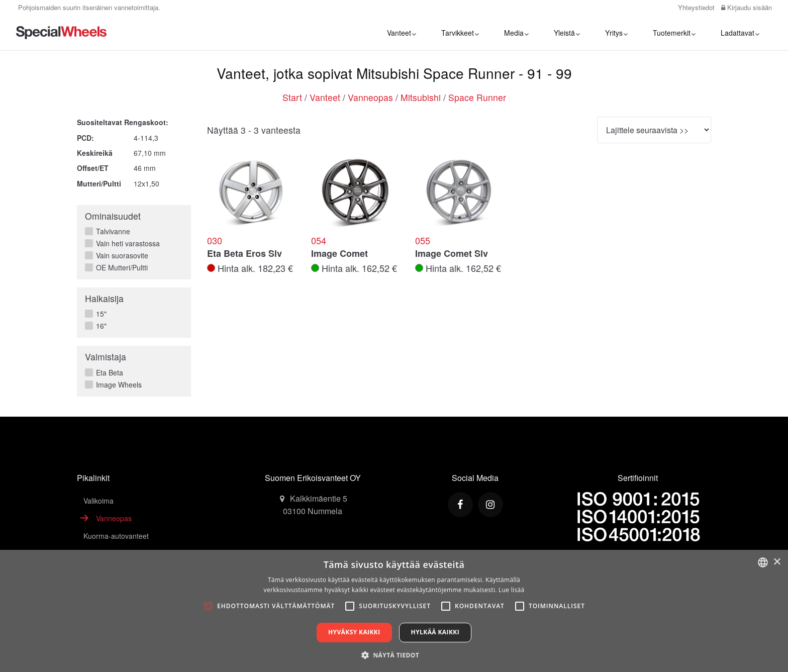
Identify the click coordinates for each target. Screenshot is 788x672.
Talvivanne (111, 231)
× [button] (777, 562)
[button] (394, 655)
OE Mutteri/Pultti (120, 267)
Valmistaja (106, 357)
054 (319, 241)
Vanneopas (370, 97)
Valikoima (98, 501)
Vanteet (402, 33)
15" (99, 314)
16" (99, 326)
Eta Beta (107, 372)
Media (516, 33)
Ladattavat (740, 33)
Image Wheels (117, 385)
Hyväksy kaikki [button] (354, 632)
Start (292, 97)
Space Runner (477, 97)
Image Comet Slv (452, 254)
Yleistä (567, 33)
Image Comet (339, 254)
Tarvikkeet (460, 33)
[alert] (394, 611)
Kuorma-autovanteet (116, 536)
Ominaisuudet (113, 216)
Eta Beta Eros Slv (244, 254)
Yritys (616, 33)
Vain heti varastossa (126, 243)
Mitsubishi (421, 97)
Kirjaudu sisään (747, 7)
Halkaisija (104, 298)
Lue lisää (511, 590)
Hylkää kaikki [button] (435, 632)
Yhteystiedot (695, 7)
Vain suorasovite (120, 255)
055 (423, 241)
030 (215, 241)
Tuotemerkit (674, 33)
